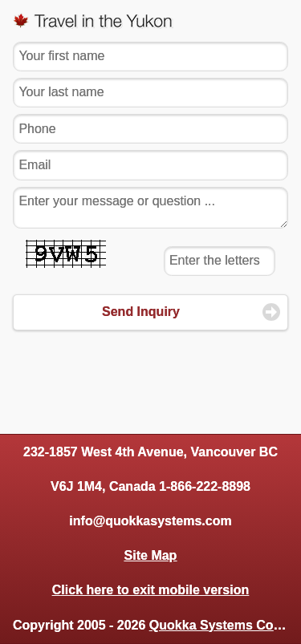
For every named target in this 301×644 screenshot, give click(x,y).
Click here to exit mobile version (150, 590)
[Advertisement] (151, 377)
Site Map (151, 555)
